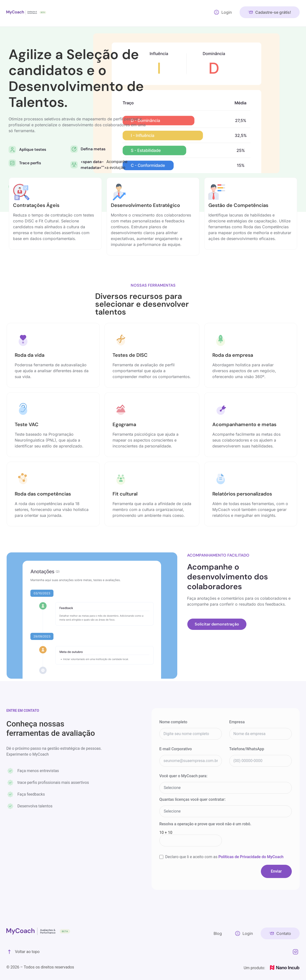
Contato (284, 933)
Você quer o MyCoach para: (183, 776)
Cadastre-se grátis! (273, 12)
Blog (218, 933)
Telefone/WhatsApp (247, 749)
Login (227, 12)
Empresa (237, 722)
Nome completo (173, 722)
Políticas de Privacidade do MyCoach (251, 857)
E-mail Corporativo (176, 749)
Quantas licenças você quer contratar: (192, 800)
